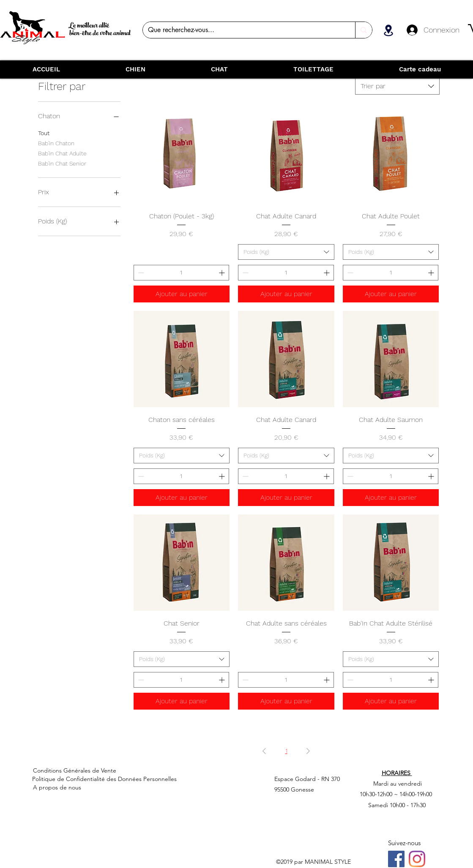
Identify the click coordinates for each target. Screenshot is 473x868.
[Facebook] (396, 859)
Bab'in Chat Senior (62, 163)
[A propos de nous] (101, 787)
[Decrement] (140, 273)
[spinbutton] (182, 273)
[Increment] (223, 273)
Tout (44, 132)
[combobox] (397, 86)
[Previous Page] (264, 751)
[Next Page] (308, 751)
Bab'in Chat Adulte (62, 153)
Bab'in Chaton (56, 143)
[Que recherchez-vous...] (243, 30)
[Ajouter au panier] (182, 294)
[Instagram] (417, 859)
